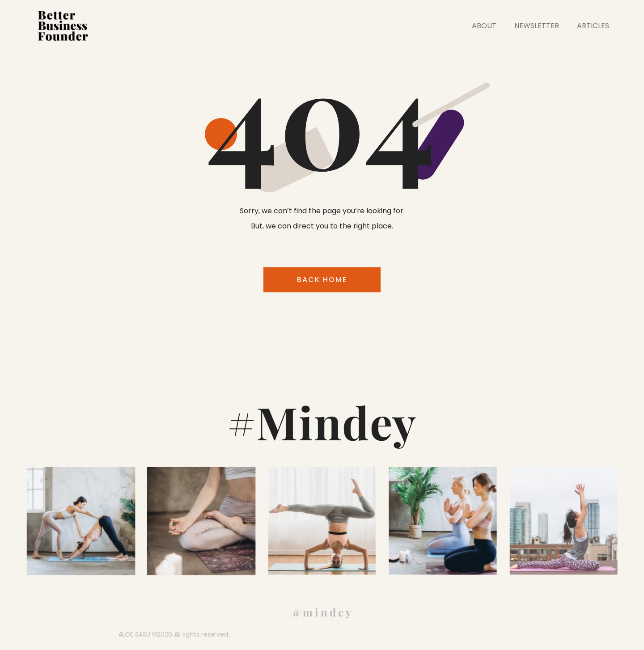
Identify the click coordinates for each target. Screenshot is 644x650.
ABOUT (484, 26)
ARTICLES (593, 26)
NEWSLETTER (537, 26)
